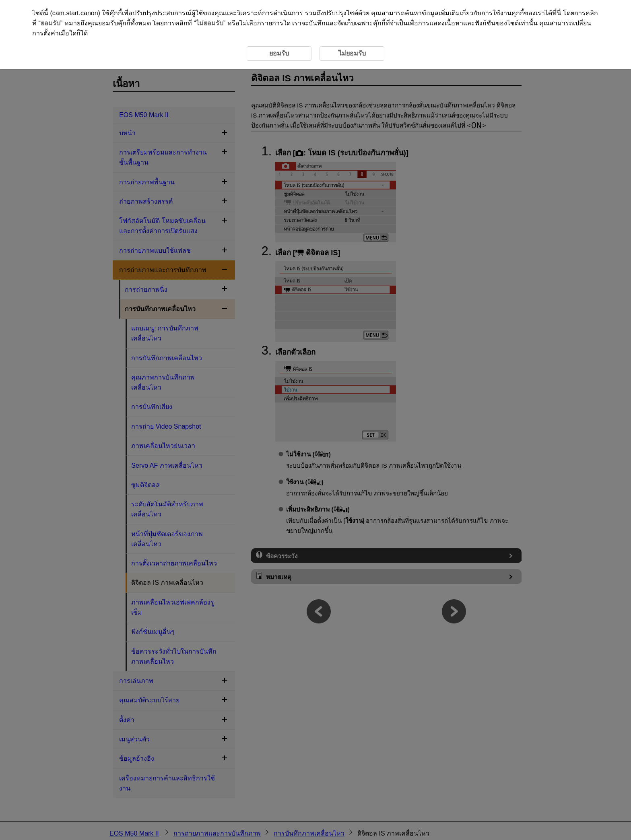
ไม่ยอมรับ (210, 23)
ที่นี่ (557, 13)
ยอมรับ (51, 23)
